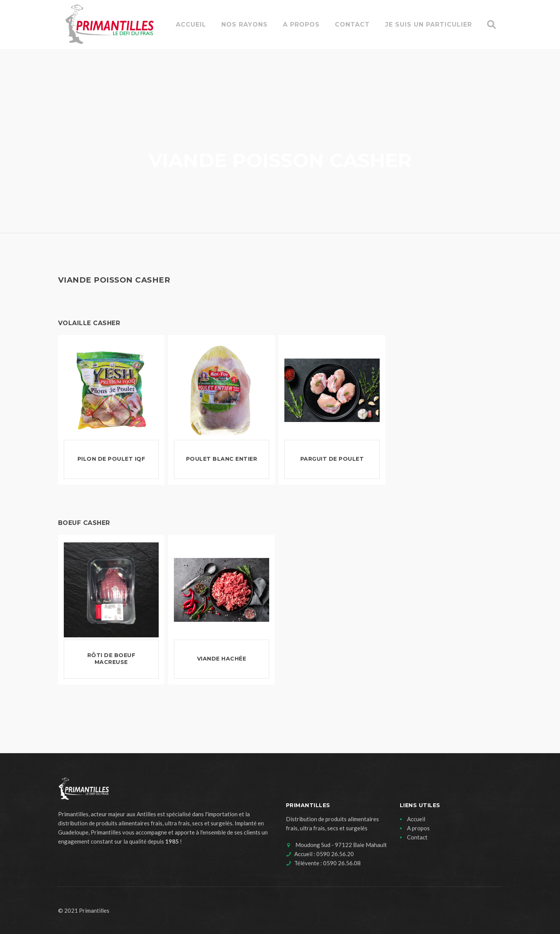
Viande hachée (222, 659)
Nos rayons (245, 24)
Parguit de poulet (332, 459)
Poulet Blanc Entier (222, 459)
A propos (301, 24)
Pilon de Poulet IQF (111, 459)
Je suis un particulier (428, 24)
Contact (352, 24)
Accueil (191, 24)
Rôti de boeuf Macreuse (111, 659)
